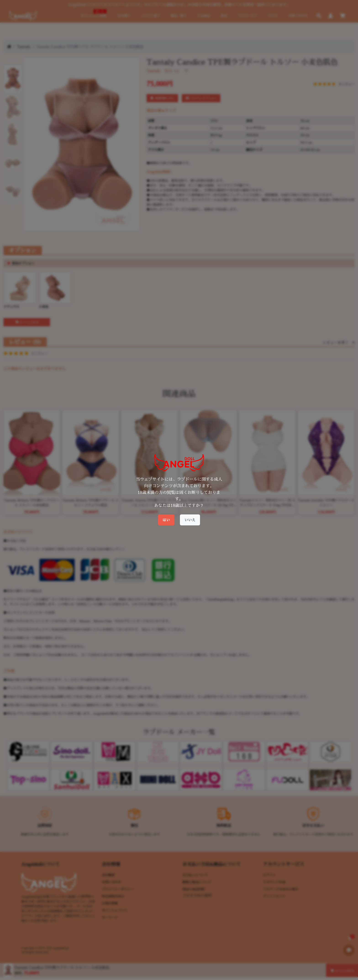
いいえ (190, 520)
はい (166, 520)
